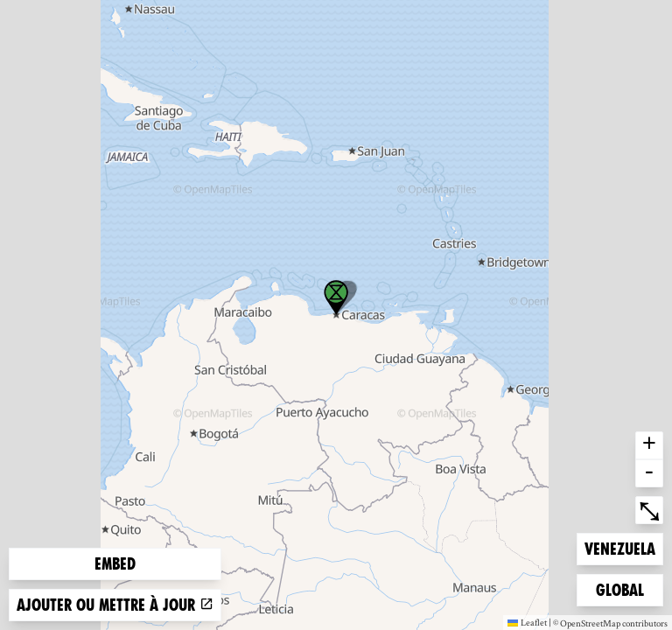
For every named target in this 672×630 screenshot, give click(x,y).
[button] (336, 297)
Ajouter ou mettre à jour (115, 605)
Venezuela (619, 547)
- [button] (649, 473)
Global (624, 588)
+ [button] (649, 445)
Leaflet (527, 622)
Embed (115, 564)
